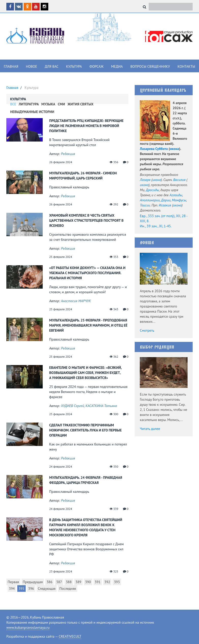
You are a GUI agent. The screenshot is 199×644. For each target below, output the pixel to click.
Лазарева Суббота (154, 149)
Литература (29, 104)
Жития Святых (81, 104)
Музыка (48, 104)
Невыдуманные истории (32, 112)
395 (21, 589)
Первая (13, 582)
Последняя (67, 589)
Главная (11, 66)
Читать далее (150, 429)
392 (107, 582)
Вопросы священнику (150, 66)
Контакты (186, 66)
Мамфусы (179, 200)
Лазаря (145, 180)
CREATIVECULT (70, 636)
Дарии (166, 200)
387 (59, 582)
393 (117, 582)
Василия (179, 180)
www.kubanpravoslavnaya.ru (28, 627)
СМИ (61, 104)
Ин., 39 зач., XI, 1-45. (156, 226)
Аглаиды (176, 195)
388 (69, 582)
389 (78, 582)
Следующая (47, 589)
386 (49, 582)
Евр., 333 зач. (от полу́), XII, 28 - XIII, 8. (164, 218)
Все (13, 104)
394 (12, 589)
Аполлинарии (150, 200)
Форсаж (96, 66)
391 (98, 582)
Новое (32, 66)
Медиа (117, 66)
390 (88, 582)
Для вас (52, 66)
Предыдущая (33, 582)
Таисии (145, 205)
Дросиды (152, 190)
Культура (74, 66)
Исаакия (165, 205)
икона (174, 149)
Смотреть (147, 330)
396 (31, 589)
